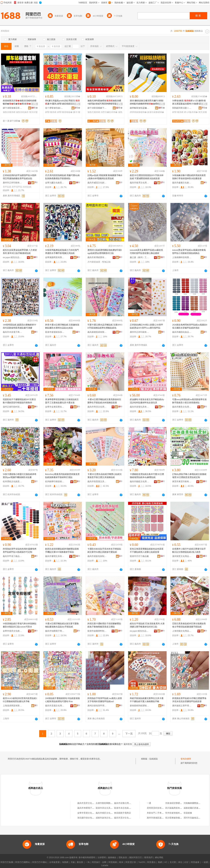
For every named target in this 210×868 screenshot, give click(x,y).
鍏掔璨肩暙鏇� (65, 112)
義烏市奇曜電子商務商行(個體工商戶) (95, 808)
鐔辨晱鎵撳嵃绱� (138, 112)
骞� (35, 108)
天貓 (73, 862)
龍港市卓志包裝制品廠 (125, 808)
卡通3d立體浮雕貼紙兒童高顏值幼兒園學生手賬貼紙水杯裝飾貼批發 (104, 401)
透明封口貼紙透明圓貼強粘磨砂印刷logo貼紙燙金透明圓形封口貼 (105, 252)
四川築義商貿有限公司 (176, 808)
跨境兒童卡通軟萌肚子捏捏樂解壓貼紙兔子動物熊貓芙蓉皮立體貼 (104, 625)
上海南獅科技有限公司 (182, 257)
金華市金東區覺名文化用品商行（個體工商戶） (55, 407)
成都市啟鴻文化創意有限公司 (109, 818)
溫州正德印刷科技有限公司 (12, 407)
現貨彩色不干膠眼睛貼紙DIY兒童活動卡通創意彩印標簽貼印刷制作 (19, 401)
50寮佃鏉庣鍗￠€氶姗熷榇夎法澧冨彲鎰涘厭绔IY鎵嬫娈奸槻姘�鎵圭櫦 (189, 102)
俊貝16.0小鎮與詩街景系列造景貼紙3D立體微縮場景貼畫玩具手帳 (20, 700)
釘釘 (187, 862)
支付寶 (173, 862)
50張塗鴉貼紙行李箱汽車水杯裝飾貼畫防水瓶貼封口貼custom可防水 (20, 625)
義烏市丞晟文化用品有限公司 (55, 706)
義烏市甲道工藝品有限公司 (12, 556)
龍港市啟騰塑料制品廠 (97, 631)
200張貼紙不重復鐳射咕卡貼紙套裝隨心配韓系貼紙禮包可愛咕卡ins (62, 700)
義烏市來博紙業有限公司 (97, 257)
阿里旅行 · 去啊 (99, 862)
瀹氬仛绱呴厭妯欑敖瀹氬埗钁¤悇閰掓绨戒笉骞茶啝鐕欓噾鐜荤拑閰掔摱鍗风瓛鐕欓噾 (104, 102)
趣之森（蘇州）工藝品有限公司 (139, 257)
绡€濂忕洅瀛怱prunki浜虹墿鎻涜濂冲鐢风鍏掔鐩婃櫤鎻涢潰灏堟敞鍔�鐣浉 (62, 102)
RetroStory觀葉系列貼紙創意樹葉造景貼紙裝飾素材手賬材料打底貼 (62, 476)
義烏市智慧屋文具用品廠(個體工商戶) (97, 482)
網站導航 (159, 858)
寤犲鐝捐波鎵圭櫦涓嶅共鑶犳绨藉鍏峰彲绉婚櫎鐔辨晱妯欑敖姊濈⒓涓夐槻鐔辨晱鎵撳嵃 (147, 102)
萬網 (160, 862)
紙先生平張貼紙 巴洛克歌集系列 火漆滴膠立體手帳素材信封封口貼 (147, 625)
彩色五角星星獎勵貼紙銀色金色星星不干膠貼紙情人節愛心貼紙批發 (147, 550)
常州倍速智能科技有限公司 (178, 813)
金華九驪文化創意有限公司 (55, 183)
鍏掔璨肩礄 (51, 112)
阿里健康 (195, 862)
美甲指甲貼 (17, 187)
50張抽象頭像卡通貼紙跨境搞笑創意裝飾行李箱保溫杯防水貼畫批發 (189, 177)
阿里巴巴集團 (7, 862)
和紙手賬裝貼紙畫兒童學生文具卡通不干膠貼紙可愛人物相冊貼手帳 (147, 700)
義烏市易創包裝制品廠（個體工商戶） (97, 556)
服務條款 (112, 858)
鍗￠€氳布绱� (191, 112)
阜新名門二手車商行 (156, 813)
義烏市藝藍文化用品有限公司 (139, 482)
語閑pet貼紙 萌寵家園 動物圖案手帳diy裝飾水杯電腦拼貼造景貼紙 (105, 177)
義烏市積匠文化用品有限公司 (109, 813)
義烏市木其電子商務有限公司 (12, 332)
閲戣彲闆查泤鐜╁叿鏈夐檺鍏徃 (182, 108)
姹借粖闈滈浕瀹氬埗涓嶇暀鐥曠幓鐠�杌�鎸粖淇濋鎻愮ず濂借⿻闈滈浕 (20, 102)
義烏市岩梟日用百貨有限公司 (128, 803)
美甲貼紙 (7, 187)
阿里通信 (151, 862)
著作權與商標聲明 (87, 858)
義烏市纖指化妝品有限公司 (182, 332)
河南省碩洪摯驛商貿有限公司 (179, 803)
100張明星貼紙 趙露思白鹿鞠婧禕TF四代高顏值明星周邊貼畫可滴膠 (20, 326)
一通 (149, 803)
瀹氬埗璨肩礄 (9, 112)
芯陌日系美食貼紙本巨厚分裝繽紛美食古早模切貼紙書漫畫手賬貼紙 (189, 625)
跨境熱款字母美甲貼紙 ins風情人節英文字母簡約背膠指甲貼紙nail (105, 700)
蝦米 (121, 862)
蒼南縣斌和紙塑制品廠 (139, 706)
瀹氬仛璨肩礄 (94, 112)
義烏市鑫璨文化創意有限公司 (182, 183)
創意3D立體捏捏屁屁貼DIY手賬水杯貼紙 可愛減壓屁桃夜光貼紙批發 (147, 177)
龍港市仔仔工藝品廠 (139, 556)
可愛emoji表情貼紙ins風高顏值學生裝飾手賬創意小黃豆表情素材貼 (189, 401)
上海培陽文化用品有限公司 (182, 631)
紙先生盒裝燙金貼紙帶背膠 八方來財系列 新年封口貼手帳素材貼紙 (20, 252)
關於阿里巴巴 (136, 858)
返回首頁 (128, 744)
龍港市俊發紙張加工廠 (55, 332)
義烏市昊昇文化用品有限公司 (91, 803)
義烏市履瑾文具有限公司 (55, 556)
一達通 (205, 862)
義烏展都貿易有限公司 (97, 332)
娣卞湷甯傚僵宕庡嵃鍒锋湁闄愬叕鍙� (12, 108)
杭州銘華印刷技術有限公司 (55, 482)
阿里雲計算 (131, 862)
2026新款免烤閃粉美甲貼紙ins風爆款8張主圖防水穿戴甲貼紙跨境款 (190, 326)
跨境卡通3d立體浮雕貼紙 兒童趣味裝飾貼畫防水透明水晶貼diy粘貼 (62, 326)
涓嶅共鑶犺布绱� (109, 112)
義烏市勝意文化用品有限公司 (182, 407)
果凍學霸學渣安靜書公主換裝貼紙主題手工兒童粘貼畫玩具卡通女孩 (62, 401)
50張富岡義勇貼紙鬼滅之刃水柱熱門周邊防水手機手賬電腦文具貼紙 (62, 252)
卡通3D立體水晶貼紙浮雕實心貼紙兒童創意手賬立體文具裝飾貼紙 (105, 476)
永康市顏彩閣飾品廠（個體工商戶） (113, 803)
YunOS (142, 862)
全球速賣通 (54, 862)
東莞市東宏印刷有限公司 (182, 482)
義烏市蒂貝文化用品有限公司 (97, 407)
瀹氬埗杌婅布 (22, 112)
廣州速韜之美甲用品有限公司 (182, 706)
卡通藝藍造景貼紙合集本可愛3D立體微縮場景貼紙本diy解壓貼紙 (147, 476)
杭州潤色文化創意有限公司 (12, 482)
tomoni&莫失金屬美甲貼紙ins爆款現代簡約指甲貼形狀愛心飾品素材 (146, 252)
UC (166, 862)
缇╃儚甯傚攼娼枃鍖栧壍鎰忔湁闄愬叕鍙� (55, 108)
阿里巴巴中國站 (40, 862)
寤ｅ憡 (35, 104)
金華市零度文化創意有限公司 (91, 813)
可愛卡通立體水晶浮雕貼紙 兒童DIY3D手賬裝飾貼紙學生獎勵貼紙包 (105, 326)
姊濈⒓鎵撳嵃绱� (156, 112)
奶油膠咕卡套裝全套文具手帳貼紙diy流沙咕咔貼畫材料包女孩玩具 (147, 401)
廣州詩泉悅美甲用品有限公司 (97, 706)
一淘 (87, 862)
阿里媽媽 (113, 862)
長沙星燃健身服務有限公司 (178, 818)
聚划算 (80, 862)
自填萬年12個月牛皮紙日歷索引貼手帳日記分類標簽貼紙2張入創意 (189, 550)
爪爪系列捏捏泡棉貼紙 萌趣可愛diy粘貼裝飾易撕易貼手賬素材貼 (62, 177)
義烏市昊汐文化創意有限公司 (128, 818)
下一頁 (129, 734)
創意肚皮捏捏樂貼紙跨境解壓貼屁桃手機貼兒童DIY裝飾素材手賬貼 (62, 550)
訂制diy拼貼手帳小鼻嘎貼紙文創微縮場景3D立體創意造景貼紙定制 (189, 476)
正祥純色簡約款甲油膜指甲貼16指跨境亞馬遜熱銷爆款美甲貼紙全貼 (20, 177)
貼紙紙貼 (154, 759)
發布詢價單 (186, 759)
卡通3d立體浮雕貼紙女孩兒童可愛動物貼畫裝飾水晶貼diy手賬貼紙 (62, 625)
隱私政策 (123, 858)
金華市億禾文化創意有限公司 (12, 631)
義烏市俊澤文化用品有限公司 (139, 183)
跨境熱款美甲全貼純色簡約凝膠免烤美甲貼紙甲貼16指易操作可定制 (20, 550)
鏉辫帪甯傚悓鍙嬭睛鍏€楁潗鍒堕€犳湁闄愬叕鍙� (139, 108)
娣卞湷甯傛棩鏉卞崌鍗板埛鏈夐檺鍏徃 (97, 108)
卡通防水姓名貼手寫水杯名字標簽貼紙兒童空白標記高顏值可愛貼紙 (104, 550)
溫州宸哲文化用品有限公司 (182, 556)
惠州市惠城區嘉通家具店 (158, 818)
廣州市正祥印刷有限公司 (12, 183)
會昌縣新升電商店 (122, 813)
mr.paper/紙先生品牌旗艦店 (12, 257)
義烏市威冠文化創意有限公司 (97, 183)
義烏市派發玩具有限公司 (139, 407)
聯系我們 (148, 858)
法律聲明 (102, 858)
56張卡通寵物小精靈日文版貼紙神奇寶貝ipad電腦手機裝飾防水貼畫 (20, 476)
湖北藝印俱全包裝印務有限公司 (92, 818)
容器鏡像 (188, 813)
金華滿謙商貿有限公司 (55, 257)
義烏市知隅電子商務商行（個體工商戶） (55, 631)
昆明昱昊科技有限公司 (157, 808)
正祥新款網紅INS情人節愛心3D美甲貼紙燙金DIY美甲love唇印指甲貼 (146, 326)
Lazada (105, 865)
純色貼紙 (27, 187)
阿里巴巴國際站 (23, 862)
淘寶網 (65, 862)
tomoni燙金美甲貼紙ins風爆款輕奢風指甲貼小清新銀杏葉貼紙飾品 (189, 252)
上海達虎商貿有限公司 (12, 706)
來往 (180, 862)
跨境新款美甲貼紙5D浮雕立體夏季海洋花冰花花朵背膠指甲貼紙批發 (189, 700)
